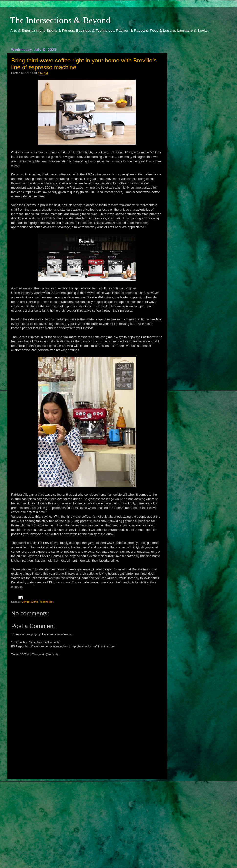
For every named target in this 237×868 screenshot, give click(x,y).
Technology (47, 602)
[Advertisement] (87, 819)
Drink (35, 602)
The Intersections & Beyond (60, 20)
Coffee (25, 602)
